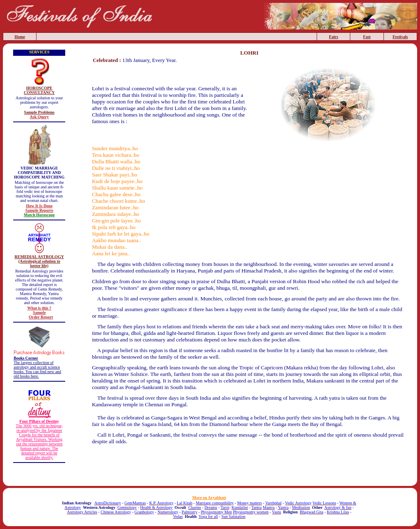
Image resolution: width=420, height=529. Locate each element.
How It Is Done (39, 206)
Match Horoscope (39, 215)
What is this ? (39, 308)
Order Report (41, 317)
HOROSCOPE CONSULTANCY (39, 90)
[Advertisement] (249, 467)
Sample (39, 313)
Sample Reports (39, 210)
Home (20, 37)
